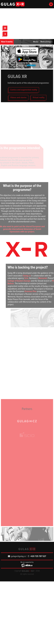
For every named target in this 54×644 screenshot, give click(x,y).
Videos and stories (23, 98)
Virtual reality (43, 98)
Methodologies (47, 42)
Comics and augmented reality (28, 90)
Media (36, 42)
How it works (7, 42)
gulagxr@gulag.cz (17, 556)
